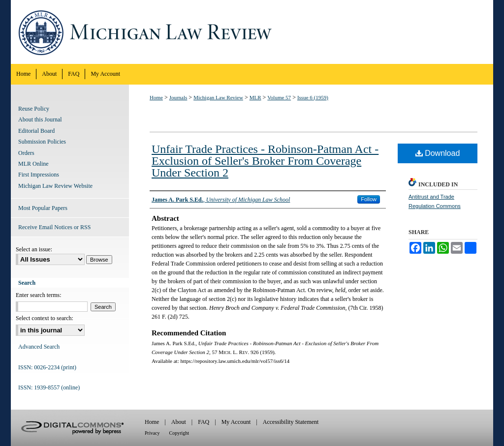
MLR (255, 97)
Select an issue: (34, 249)
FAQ (204, 422)
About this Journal (40, 119)
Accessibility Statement (291, 422)
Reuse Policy (34, 109)
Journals (178, 97)
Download (438, 153)
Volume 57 (279, 97)
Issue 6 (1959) (313, 97)
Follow (369, 199)
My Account (236, 422)
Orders (26, 153)
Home (156, 97)
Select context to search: (45, 318)
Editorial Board (36, 131)
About (179, 422)
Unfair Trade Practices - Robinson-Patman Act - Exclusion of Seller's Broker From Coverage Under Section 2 (265, 161)
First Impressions (39, 175)
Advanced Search (39, 347)
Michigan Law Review (252, 32)
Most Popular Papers (43, 208)
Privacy (152, 433)
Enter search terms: (39, 295)
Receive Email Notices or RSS (54, 227)
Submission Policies (42, 142)
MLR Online (33, 164)
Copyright (179, 433)
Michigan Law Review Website (55, 186)
